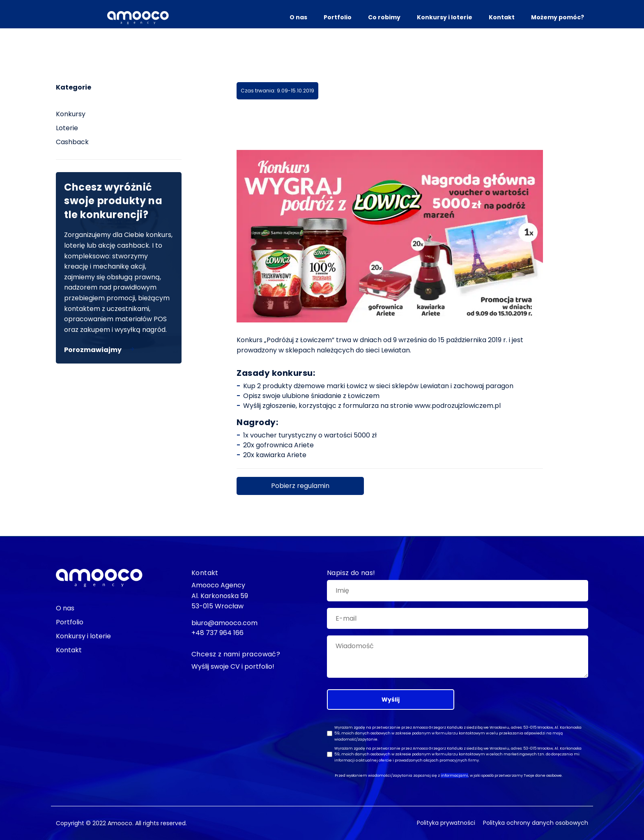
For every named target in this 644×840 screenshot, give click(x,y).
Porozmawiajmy (93, 350)
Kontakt (502, 17)
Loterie (67, 128)
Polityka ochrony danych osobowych (536, 823)
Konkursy (71, 114)
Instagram (29, 342)
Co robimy (384, 17)
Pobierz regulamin (300, 486)
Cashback (72, 142)
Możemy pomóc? (558, 17)
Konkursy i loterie (445, 17)
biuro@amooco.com (29, 408)
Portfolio (338, 17)
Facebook (29, 292)
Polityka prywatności (446, 823)
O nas (298, 17)
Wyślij (391, 700)
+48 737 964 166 (217, 633)
